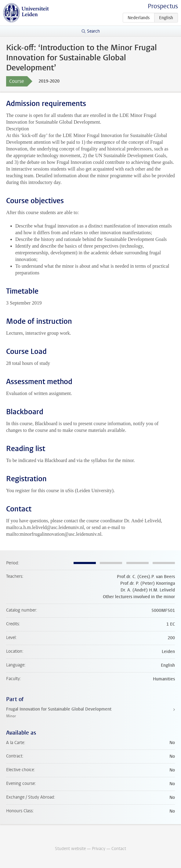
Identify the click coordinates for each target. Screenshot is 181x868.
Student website (70, 849)
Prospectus (163, 6)
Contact (119, 849)
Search (93, 31)
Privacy (99, 849)
